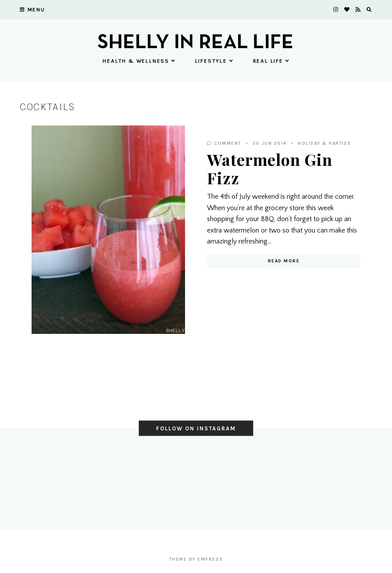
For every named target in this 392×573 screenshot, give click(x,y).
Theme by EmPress (196, 559)
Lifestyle (214, 61)
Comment (224, 143)
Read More (284, 261)
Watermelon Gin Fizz (270, 168)
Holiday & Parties (324, 143)
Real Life (271, 61)
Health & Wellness (139, 61)
